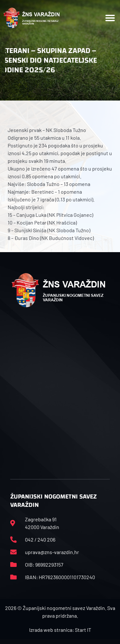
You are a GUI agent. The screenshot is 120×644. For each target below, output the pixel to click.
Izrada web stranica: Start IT (60, 630)
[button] (110, 18)
